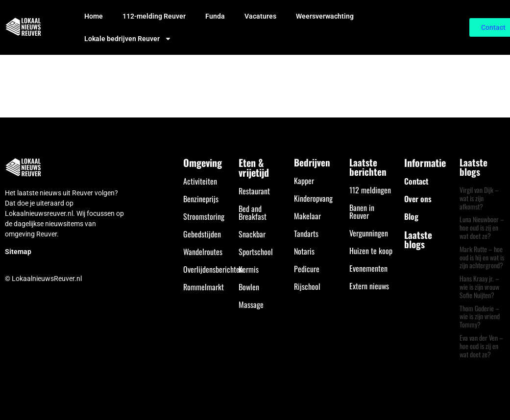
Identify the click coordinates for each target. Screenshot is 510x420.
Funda (215, 16)
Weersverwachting (325, 16)
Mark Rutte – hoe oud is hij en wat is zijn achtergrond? (482, 257)
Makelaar (307, 216)
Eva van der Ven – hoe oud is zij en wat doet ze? (481, 346)
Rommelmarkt (204, 287)
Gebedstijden (202, 234)
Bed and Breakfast (253, 212)
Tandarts (306, 233)
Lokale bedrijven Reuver (128, 39)
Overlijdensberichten (213, 269)
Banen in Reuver (362, 211)
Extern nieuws (369, 286)
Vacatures (260, 16)
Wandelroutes (203, 252)
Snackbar (252, 234)
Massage (251, 304)
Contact (416, 181)
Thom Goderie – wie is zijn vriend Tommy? (480, 316)
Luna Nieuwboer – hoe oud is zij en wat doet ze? (482, 227)
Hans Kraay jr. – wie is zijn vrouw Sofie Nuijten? (479, 287)
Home (94, 16)
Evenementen (368, 268)
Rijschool (307, 286)
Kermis (249, 269)
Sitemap (18, 252)
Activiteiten (200, 181)
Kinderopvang (313, 198)
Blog (411, 216)
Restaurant (254, 191)
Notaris (304, 251)
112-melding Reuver (154, 16)
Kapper (304, 181)
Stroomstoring (204, 216)
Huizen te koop (371, 251)
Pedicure (307, 269)
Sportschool (256, 252)
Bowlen (249, 287)
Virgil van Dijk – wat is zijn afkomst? (479, 198)
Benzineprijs (201, 199)
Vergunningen (369, 233)
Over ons (418, 199)
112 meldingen (370, 190)
